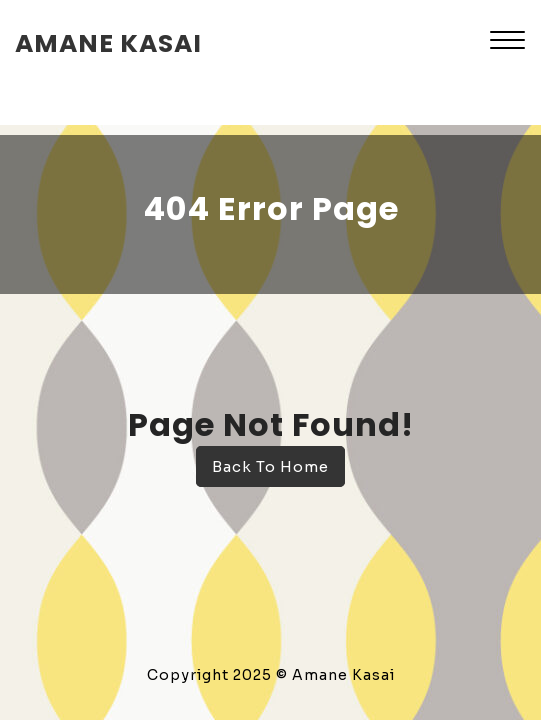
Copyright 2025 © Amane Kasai (271, 675)
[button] (507, 42)
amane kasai (108, 43)
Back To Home (270, 466)
